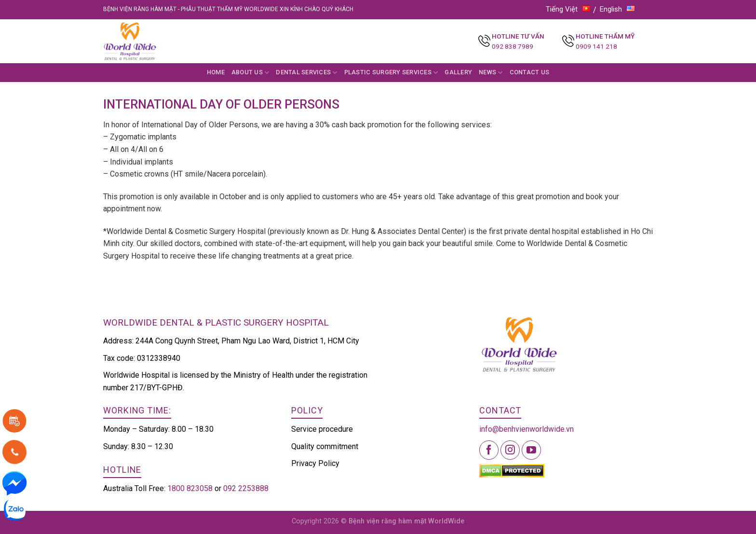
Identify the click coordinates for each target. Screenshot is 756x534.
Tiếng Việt (568, 9)
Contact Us (530, 72)
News (491, 73)
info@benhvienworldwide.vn (526, 429)
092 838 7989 (513, 46)
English (617, 9)
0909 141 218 (596, 46)
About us (250, 73)
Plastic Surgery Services (391, 73)
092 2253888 (246, 488)
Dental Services (306, 73)
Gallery (458, 72)
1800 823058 (190, 488)
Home (216, 72)
